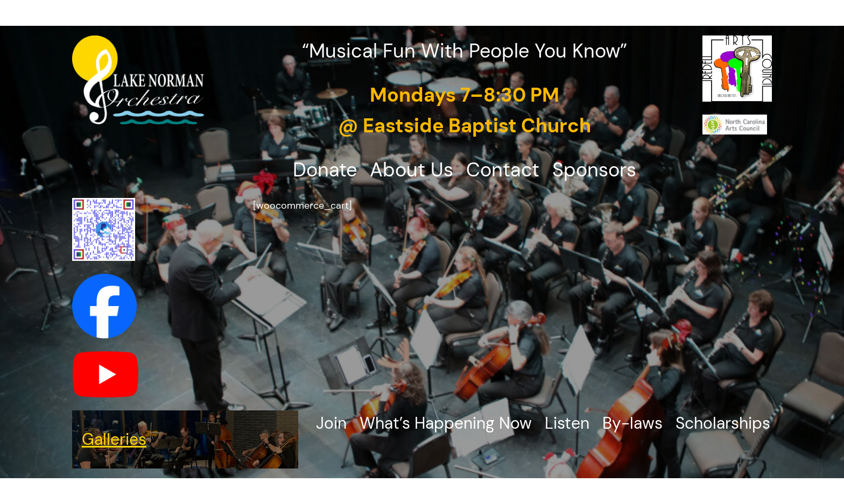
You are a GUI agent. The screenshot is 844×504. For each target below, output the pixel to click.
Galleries (114, 439)
